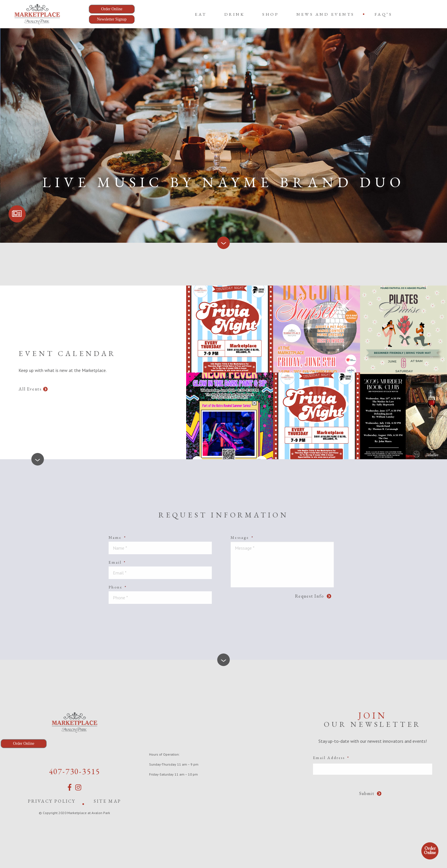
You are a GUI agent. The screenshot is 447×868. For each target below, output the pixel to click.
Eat (201, 14)
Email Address (331, 758)
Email (117, 562)
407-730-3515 (75, 771)
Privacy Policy (52, 801)
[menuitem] (201, 14)
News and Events (326, 14)
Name (117, 537)
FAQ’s (384, 14)
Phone (118, 587)
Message (242, 537)
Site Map (107, 801)
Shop (271, 14)
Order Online (430, 850)
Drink (235, 14)
